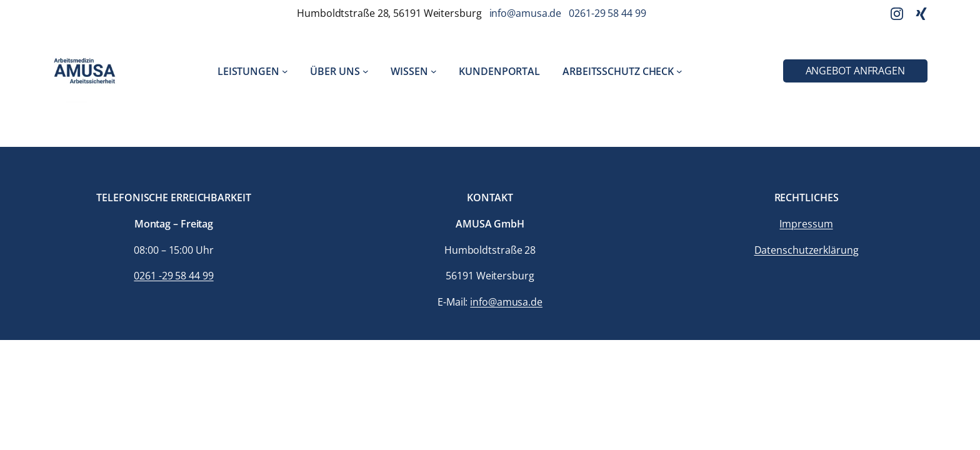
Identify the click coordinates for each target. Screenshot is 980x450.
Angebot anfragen (855, 71)
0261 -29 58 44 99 (173, 276)
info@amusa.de (526, 13)
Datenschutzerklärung (807, 250)
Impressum (806, 224)
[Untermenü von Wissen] (434, 71)
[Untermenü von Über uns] (366, 71)
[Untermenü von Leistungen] (285, 71)
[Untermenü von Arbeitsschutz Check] (679, 71)
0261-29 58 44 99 (607, 13)
